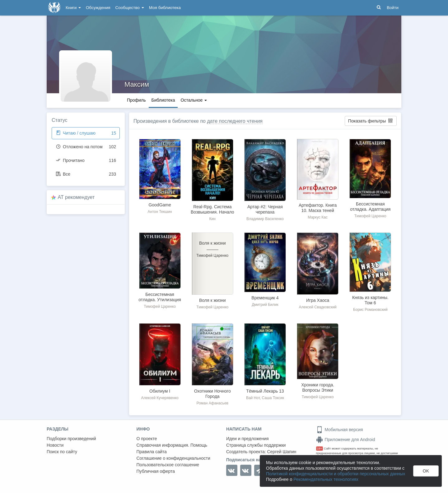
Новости (55, 445)
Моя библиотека (165, 8)
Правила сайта (152, 452)
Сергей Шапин (282, 452)
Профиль (136, 100)
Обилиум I (160, 391)
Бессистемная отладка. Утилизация (160, 297)
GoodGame (160, 205)
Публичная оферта (156, 471)
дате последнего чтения (235, 121)
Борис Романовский (370, 310)
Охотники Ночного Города (212, 394)
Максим (137, 84)
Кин (212, 219)
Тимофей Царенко (370, 216)
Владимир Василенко (265, 219)
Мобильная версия (340, 430)
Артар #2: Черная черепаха (265, 209)
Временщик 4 (265, 298)
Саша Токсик (273, 398)
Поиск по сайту (62, 452)
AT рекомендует (76, 197)
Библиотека (163, 100)
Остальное (194, 100)
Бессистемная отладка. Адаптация (370, 207)
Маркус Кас (318, 217)
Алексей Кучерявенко (160, 398)
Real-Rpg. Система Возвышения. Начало (212, 209)
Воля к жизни (212, 300)
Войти (393, 8)
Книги (73, 8)
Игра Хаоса (318, 300)
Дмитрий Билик (265, 305)
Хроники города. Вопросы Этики (318, 387)
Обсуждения (98, 8)
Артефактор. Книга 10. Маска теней (318, 208)
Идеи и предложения (247, 439)
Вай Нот (253, 398)
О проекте (147, 439)
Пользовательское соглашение (168, 465)
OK (426, 471)
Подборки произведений (71, 439)
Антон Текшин (160, 212)
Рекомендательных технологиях (326, 479)
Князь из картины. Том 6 (370, 300)
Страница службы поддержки (256, 445)
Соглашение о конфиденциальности (173, 458)
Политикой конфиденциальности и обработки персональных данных (336, 474)
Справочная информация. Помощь (172, 445)
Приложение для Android (346, 440)
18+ (320, 448)
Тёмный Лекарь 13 (265, 391)
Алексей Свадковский (318, 307)
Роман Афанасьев (212, 403)
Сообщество (130, 8)
